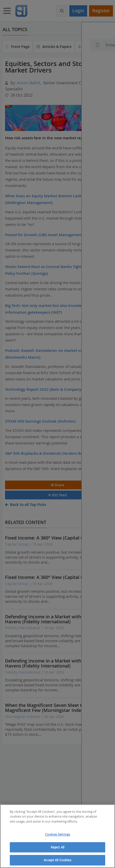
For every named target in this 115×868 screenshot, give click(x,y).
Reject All (57, 847)
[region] (57, 836)
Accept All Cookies (57, 860)
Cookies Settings (57, 834)
